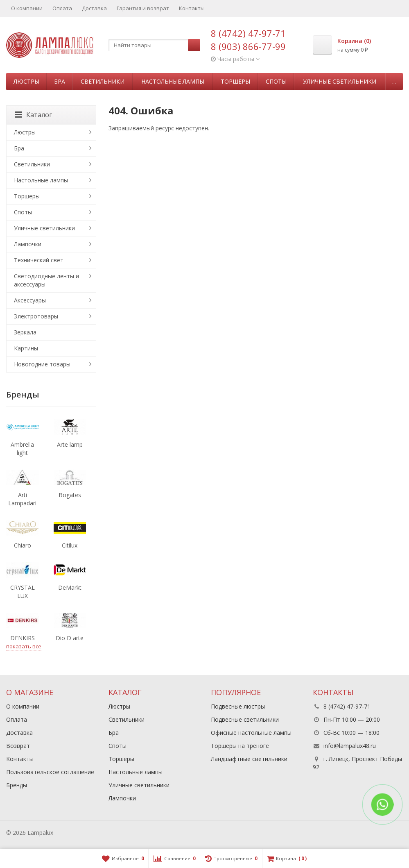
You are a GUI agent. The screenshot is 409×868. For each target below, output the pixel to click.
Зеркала (25, 332)
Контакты (192, 8)
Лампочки (28, 244)
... (394, 81)
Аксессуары (30, 300)
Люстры (26, 81)
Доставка (94, 8)
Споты (276, 81)
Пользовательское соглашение (50, 772)
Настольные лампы (173, 81)
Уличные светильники (340, 81)
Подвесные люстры (238, 706)
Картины (26, 348)
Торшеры (235, 81)
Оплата (62, 8)
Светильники (103, 81)
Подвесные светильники (245, 719)
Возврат (18, 746)
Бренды (17, 785)
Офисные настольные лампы (251, 733)
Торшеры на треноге (240, 746)
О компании (27, 8)
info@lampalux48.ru (350, 746)
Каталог (33, 115)
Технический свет (39, 260)
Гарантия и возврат (143, 8)
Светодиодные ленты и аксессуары (46, 280)
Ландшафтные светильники (249, 759)
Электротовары (36, 316)
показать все (24, 646)
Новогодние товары (42, 364)
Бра (60, 81)
